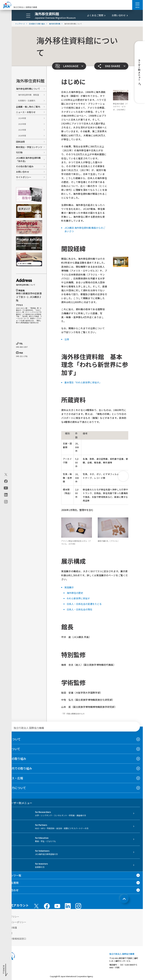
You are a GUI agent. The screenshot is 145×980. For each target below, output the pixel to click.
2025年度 (22, 124)
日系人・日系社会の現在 (80, 609)
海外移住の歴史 (75, 593)
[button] (69, 66)
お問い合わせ (119, 15)
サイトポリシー (24, 177)
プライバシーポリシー (15, 922)
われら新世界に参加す (78, 598)
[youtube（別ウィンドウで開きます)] (6, 488)
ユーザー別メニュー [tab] (18, 803)
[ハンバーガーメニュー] (138, 4)
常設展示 (69, 587)
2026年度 (22, 136)
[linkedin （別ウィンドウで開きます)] (68, 906)
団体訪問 (20, 142)
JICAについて (12, 739)
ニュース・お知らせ (26, 112)
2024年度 (22, 118)
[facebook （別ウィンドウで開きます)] (47, 906)
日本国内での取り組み (17, 768)
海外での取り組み (15, 759)
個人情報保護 (10, 928)
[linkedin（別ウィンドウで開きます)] (6, 495)
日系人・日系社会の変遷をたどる (84, 604)
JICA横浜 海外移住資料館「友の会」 (28, 159)
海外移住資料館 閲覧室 (29, 95)
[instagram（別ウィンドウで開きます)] (6, 502)
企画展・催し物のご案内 (28, 107)
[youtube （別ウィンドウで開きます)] (57, 906)
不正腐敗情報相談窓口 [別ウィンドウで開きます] (15, 939)
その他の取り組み (25, 166)
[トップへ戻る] (124, 899)
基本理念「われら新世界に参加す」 (83, 382)
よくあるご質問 (95, 15)
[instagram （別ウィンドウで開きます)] (78, 906)
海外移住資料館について (28, 89)
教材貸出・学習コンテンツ (29, 147)
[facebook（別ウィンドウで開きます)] (6, 481)
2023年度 (22, 130)
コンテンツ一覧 (12, 875)
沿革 (67, 339)
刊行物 (19, 152)
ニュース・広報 (13, 778)
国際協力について (14, 788)
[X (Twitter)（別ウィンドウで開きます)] (6, 475)
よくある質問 (11, 883)
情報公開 (8, 933)
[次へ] (123, 476)
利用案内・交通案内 (27, 101)
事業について (12, 749)
